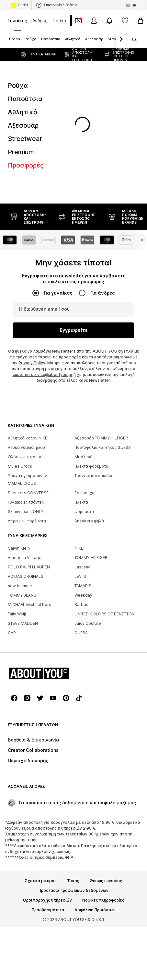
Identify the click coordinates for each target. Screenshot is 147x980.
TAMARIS (83, 586)
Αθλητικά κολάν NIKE (28, 438)
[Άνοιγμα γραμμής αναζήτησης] (132, 40)
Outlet (20, 5)
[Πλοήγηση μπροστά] (121, 40)
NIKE (79, 548)
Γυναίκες (17, 21)
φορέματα (84, 512)
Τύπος (73, 881)
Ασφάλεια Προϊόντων (95, 910)
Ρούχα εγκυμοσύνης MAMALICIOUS (27, 479)
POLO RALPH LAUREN (29, 567)
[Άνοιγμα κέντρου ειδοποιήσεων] (109, 21)
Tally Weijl (17, 614)
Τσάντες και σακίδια (93, 476)
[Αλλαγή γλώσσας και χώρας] (131, 5)
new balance (20, 586)
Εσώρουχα (85, 493)
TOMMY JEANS (22, 595)
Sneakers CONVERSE (28, 493)
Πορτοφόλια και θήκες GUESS (103, 447)
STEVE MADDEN (23, 623)
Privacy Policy (32, 363)
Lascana (82, 567)
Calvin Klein (19, 548)
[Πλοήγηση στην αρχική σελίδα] (43, 673)
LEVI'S (80, 576)
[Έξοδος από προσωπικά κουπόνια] (78, 21)
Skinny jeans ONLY (26, 512)
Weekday (83, 595)
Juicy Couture (88, 623)
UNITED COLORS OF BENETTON (105, 614)
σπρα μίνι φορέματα (27, 521)
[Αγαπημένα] (125, 21)
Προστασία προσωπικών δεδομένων (73, 891)
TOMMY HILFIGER (91, 558)
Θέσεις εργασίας (106, 881)
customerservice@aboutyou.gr (43, 374)
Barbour (82, 605)
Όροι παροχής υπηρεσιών (47, 900)
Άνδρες (40, 21)
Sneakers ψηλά (89, 521)
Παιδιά (60, 21)
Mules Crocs (20, 466)
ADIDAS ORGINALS (26, 576)
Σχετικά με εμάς (41, 881)
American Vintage (25, 558)
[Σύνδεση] (94, 21)
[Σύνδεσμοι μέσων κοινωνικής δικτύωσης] (14, 698)
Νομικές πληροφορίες (103, 900)
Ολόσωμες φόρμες (26, 457)
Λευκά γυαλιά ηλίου (26, 447)
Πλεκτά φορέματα (91, 466)
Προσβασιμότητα (48, 910)
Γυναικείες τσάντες (26, 502)
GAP (12, 633)
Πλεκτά (81, 502)
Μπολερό (84, 457)
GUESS (81, 633)
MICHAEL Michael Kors (29, 605)
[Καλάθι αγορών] (141, 21)
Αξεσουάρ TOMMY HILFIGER (101, 438)
